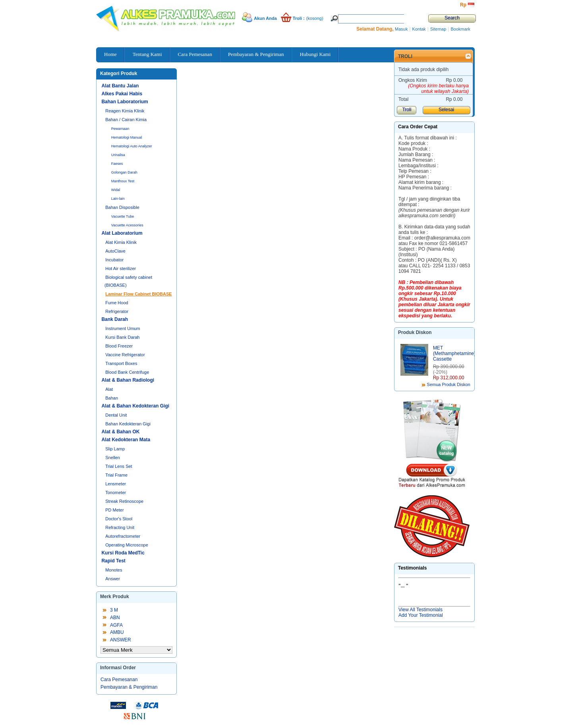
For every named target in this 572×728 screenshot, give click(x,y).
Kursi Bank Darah (122, 337)
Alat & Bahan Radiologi (128, 380)
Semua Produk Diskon (449, 384)
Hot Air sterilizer (121, 268)
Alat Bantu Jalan (120, 86)
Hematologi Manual (127, 137)
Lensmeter (116, 484)
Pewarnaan (120, 129)
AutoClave (115, 251)
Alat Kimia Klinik (121, 242)
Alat (109, 389)
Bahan (112, 398)
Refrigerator (117, 311)
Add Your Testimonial (421, 615)
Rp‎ (463, 5)
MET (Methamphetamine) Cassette (454, 353)
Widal (116, 190)
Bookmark (460, 29)
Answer (113, 579)
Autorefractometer (123, 536)
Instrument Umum (123, 328)
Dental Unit (116, 415)
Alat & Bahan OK (120, 432)
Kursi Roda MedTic (123, 553)
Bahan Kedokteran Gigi (128, 424)
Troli (405, 56)
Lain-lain (118, 199)
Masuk (401, 29)
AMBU (117, 632)
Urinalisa (118, 155)
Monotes (114, 570)
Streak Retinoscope (124, 501)
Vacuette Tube (123, 216)
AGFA (116, 625)
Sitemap (438, 29)
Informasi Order (118, 668)
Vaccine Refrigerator (125, 355)
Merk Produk (115, 597)
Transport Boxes (121, 363)
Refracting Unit (120, 527)
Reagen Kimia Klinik (125, 111)
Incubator (114, 260)
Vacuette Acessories (127, 225)
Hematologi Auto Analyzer (132, 146)
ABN (115, 618)
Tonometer (116, 492)
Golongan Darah (124, 172)
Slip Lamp (115, 449)
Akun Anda (265, 18)
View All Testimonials (420, 610)
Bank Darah (115, 319)
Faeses (117, 164)
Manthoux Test (123, 181)
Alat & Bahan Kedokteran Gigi (135, 406)
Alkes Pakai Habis (122, 94)
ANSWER (121, 640)
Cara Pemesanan (119, 680)
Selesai (446, 110)
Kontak (419, 29)
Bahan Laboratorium (125, 102)
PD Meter (114, 510)
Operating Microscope (127, 545)
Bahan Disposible (122, 207)
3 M (114, 610)
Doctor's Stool (119, 519)
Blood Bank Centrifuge (127, 372)
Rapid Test (113, 561)
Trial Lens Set (119, 466)
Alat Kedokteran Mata (126, 440)
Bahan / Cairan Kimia (126, 120)
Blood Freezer (119, 346)
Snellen (113, 458)
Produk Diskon (415, 332)
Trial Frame (116, 475)
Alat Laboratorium (122, 233)
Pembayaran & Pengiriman (129, 687)
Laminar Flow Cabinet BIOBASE (138, 294)
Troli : (299, 18)
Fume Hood (117, 303)
